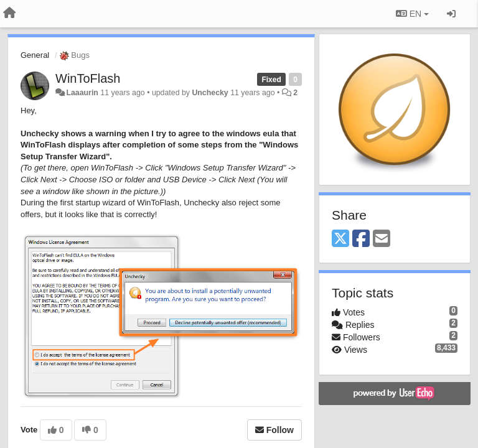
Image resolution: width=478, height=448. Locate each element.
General (35, 55)
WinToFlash (88, 78)
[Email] (382, 239)
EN (412, 14)
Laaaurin (82, 93)
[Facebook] (361, 239)
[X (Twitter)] (340, 239)
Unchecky (210, 93)
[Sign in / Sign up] (451, 14)
